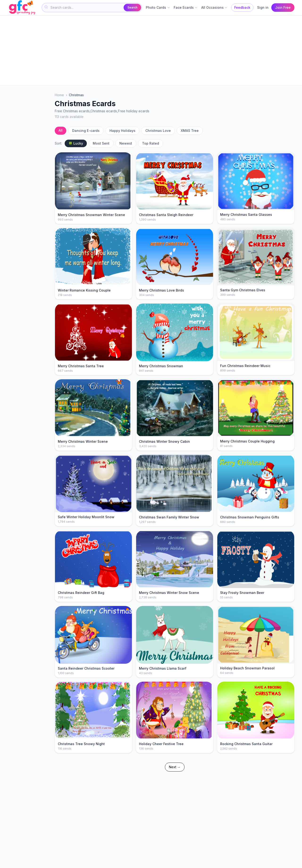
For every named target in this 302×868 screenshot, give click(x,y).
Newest (126, 143)
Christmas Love (158, 131)
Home (59, 95)
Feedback (242, 7)
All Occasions (214, 7)
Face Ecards (186, 7)
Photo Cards (158, 7)
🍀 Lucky (76, 143)
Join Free (283, 7)
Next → (175, 767)
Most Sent (101, 143)
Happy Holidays (122, 131)
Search (132, 7)
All (61, 130)
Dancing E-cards (86, 131)
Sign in (263, 7)
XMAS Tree (190, 131)
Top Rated (151, 143)
